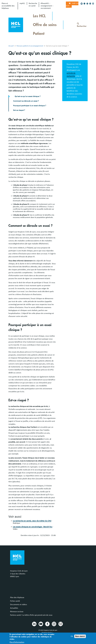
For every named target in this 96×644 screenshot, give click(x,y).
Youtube (41, 624)
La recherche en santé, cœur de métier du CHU (32, 521)
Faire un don (72, 5)
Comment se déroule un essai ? (26, 101)
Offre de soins (45, 25)
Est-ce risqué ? (19, 110)
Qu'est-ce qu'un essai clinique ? (28, 96)
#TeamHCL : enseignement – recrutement (47, 6)
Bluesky (60, 624)
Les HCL (39, 16)
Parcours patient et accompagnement (30, 46)
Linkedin (34, 624)
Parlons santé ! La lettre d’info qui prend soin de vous (31, 615)
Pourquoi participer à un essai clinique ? (30, 106)
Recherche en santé (33, 5)
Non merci (80, 637)
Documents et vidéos (19, 605)
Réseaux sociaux (17, 612)
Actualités (14, 608)
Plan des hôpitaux (17, 598)
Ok (72, 637)
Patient (39, 34)
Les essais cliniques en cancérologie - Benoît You (33, 527)
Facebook (47, 624)
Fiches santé (15, 601)
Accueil (11, 46)
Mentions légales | (47, 633)
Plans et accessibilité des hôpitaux (8, 6)
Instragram (54, 624)
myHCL (22, 3)
